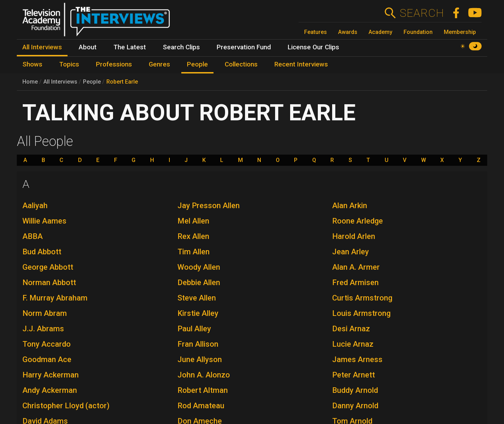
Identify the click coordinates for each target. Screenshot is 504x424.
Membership (460, 32)
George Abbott (48, 267)
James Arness (357, 359)
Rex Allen (193, 236)
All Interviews (60, 82)
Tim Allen (194, 252)
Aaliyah (35, 206)
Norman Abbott (49, 282)
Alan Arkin (350, 206)
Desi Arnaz (351, 329)
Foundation (418, 32)
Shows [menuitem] (32, 64)
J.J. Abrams (43, 329)
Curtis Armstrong (362, 298)
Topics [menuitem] (69, 64)
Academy (380, 32)
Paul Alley (194, 329)
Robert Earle (122, 82)
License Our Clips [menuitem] (313, 47)
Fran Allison (198, 344)
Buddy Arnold (355, 390)
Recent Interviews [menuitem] (301, 64)
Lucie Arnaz (353, 344)
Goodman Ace (47, 359)
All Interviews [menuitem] (42, 47)
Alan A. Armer (356, 267)
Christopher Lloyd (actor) (66, 406)
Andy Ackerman (50, 390)
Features (316, 32)
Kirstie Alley (198, 313)
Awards (348, 32)
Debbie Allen (199, 282)
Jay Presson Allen (209, 206)
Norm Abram (45, 313)
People (92, 82)
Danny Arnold (355, 406)
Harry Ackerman (51, 375)
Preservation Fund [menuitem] (244, 47)
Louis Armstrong (361, 313)
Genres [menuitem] (159, 64)
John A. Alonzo (204, 375)
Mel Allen (193, 221)
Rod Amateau (201, 406)
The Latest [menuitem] (130, 47)
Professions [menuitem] (114, 64)
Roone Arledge (358, 221)
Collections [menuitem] (241, 64)
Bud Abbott (42, 252)
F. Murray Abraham (55, 298)
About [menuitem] (88, 47)
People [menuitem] (197, 64)
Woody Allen (199, 267)
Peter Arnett (353, 375)
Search (422, 13)
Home (30, 82)
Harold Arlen (354, 236)
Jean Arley (351, 252)
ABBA (33, 236)
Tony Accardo (47, 344)
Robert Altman (203, 390)
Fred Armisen (355, 282)
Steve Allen (197, 298)
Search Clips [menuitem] (181, 47)
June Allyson (200, 359)
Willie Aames (44, 221)
